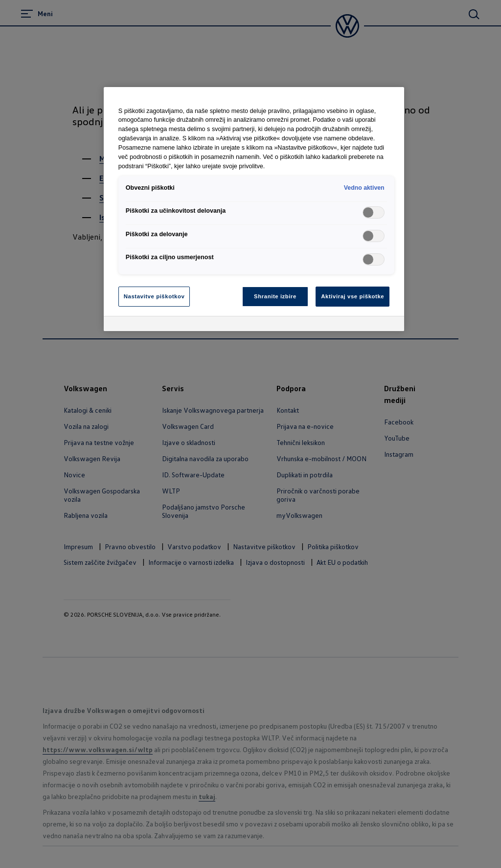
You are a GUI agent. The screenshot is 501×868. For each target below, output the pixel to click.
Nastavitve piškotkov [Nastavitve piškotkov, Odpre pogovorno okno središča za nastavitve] (154, 296)
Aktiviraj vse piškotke (353, 296)
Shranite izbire (275, 296)
